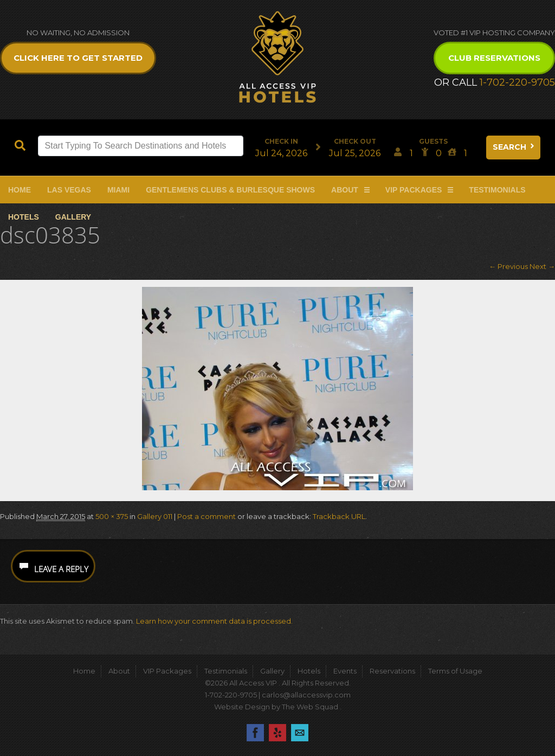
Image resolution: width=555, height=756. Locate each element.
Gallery (73, 217)
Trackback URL (339, 516)
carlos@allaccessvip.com (306, 695)
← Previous (508, 266)
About (345, 190)
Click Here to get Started (78, 58)
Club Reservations (494, 58)
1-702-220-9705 (517, 82)
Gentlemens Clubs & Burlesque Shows (230, 190)
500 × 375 (112, 516)
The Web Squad (311, 707)
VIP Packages (414, 190)
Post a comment (206, 516)
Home (20, 190)
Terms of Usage (455, 671)
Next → (542, 266)
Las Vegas (69, 190)
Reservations (392, 671)
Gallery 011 (155, 516)
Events (345, 671)
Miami (118, 190)
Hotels (24, 217)
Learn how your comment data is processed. (214, 621)
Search (514, 147)
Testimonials (497, 190)
